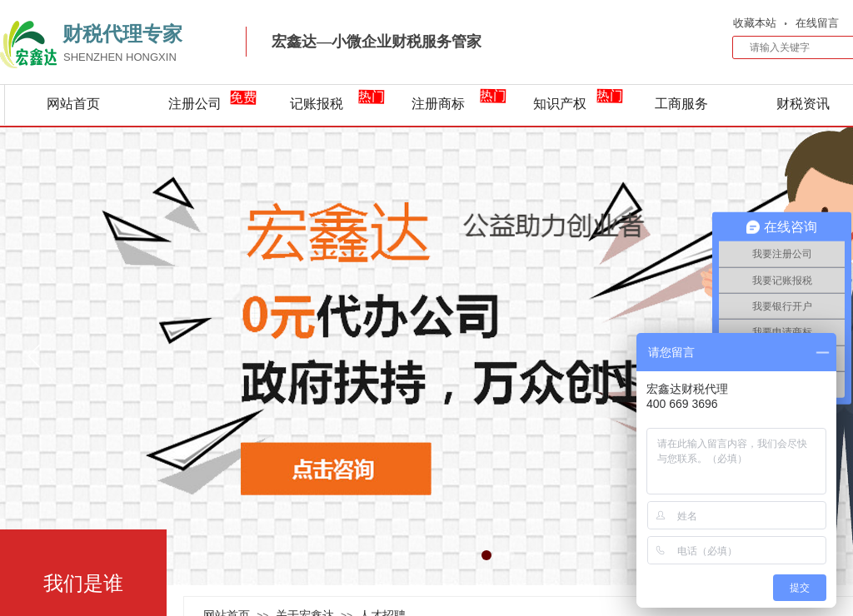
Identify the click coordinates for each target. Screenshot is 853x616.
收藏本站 (755, 23)
